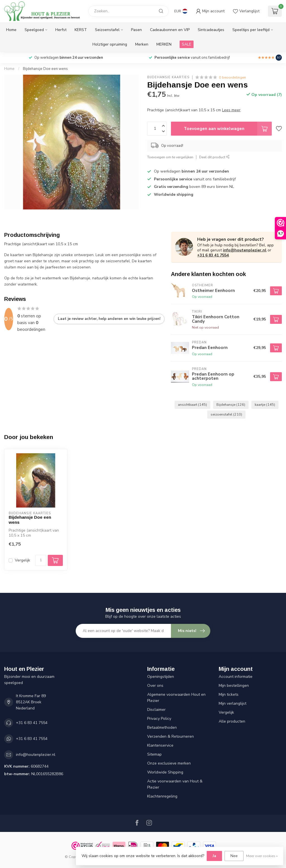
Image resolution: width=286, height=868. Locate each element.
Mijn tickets (229, 694)
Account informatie (236, 677)
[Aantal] (41, 560)
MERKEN (164, 44)
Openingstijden (161, 677)
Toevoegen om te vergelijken (170, 157)
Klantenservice (160, 745)
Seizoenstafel (107, 30)
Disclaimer (156, 710)
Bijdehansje (231, 404)
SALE (187, 44)
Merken (142, 44)
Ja (214, 856)
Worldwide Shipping (165, 772)
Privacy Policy (159, 719)
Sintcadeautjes (211, 30)
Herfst (61, 30)
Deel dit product (214, 157)
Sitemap (154, 754)
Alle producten (232, 721)
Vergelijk (22, 560)
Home (11, 30)
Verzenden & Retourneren (171, 736)
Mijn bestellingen (234, 686)
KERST (81, 30)
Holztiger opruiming (110, 44)
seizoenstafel (226, 414)
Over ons (155, 686)
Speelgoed (34, 30)
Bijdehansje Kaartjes (168, 77)
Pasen (136, 30)
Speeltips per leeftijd (251, 30)
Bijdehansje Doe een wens (45, 69)
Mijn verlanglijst (233, 703)
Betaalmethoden (162, 727)
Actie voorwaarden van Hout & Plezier (175, 784)
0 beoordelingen (233, 77)
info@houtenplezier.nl (245, 250)
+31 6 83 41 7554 (213, 255)
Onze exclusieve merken (169, 763)
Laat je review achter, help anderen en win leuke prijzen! (109, 319)
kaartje (265, 404)
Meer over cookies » (262, 856)
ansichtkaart (192, 404)
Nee (234, 856)
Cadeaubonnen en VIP (170, 30)
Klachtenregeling (162, 796)
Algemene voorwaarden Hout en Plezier (176, 698)
